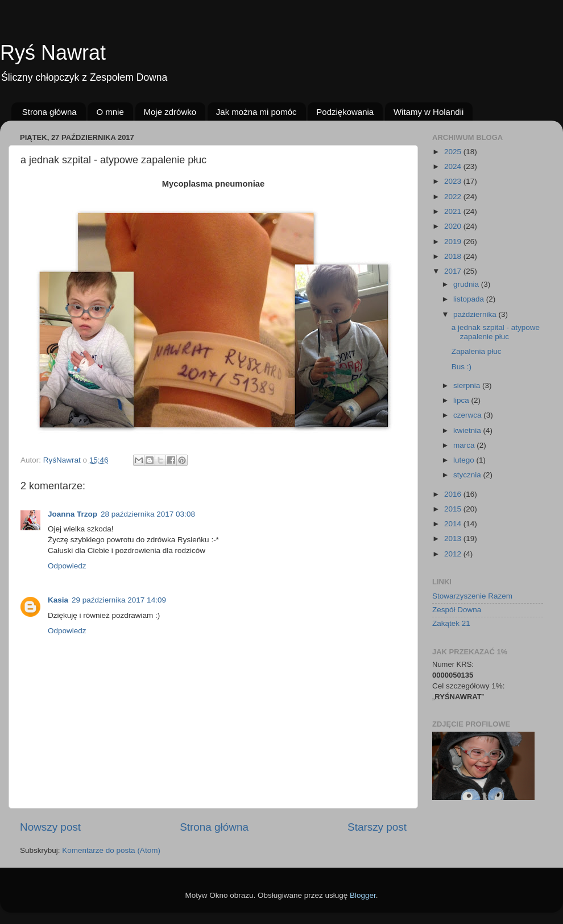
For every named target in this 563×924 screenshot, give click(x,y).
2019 (454, 242)
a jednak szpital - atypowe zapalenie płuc (496, 332)
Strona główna (49, 112)
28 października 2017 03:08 (148, 514)
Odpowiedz (67, 566)
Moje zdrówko (170, 112)
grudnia (467, 284)
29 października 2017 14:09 (119, 600)
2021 (454, 211)
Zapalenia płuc (477, 351)
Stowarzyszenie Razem (472, 596)
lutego (465, 460)
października (476, 314)
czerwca (468, 415)
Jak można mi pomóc (256, 112)
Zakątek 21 (451, 623)
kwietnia (468, 430)
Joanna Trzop (73, 514)
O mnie (110, 112)
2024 (454, 166)
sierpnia (468, 385)
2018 (454, 256)
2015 (454, 509)
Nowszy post (50, 827)
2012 (454, 554)
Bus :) (461, 367)
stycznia (468, 475)
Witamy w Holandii (429, 112)
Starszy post (377, 827)
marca (465, 445)
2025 (454, 152)
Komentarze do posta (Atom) (111, 850)
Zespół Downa (457, 610)
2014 (454, 524)
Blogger (363, 895)
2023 (454, 181)
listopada (470, 299)
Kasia (58, 600)
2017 (454, 271)
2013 (454, 539)
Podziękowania (345, 112)
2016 (454, 494)
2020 (454, 226)
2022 (454, 197)
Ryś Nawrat (53, 53)
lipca (462, 400)
